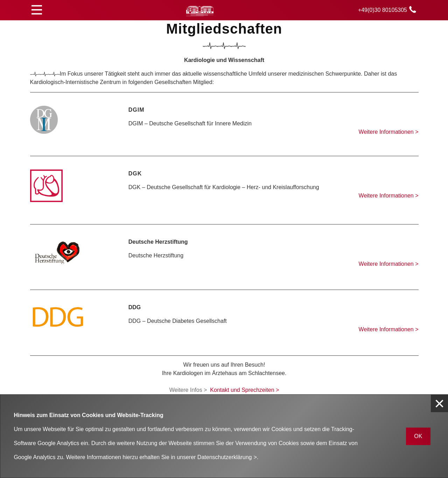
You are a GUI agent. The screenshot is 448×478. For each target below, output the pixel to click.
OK (418, 436)
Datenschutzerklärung (225, 457)
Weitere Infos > (188, 390)
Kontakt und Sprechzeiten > (244, 390)
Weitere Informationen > (389, 132)
